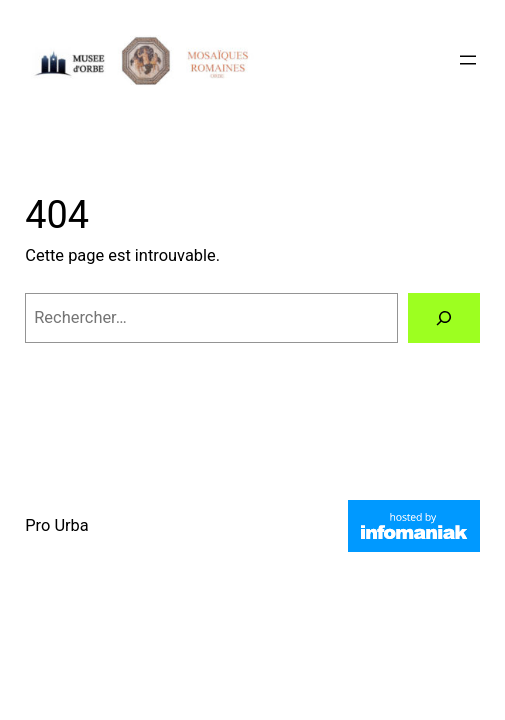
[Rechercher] (444, 318)
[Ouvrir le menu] (468, 60)
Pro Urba (57, 525)
